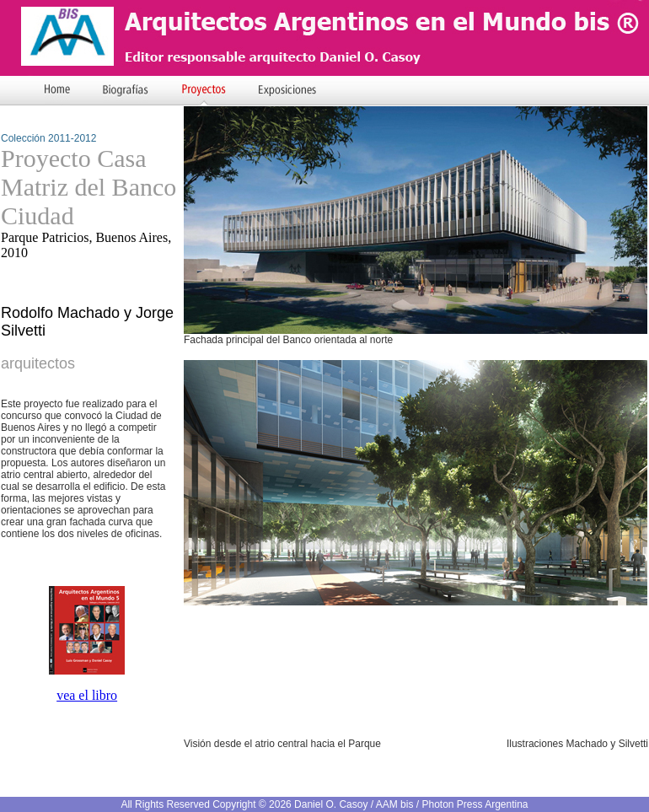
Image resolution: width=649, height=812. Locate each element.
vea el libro (87, 695)
